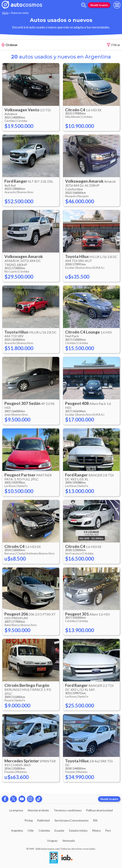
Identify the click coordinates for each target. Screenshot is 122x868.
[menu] (117, 5)
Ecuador (60, 831)
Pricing (29, 820)
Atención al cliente (38, 810)
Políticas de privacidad (99, 810)
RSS (95, 820)
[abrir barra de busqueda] (84, 5)
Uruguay (52, 841)
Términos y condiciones (68, 810)
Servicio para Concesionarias (72, 820)
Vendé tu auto (99, 5)
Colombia (44, 831)
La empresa (16, 810)
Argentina (17, 831)
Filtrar (114, 45)
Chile (31, 831)
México (97, 831)
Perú (108, 831)
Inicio (5, 13)
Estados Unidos (78, 831)
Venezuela (69, 841)
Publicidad (44, 820)
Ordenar (10, 45)
